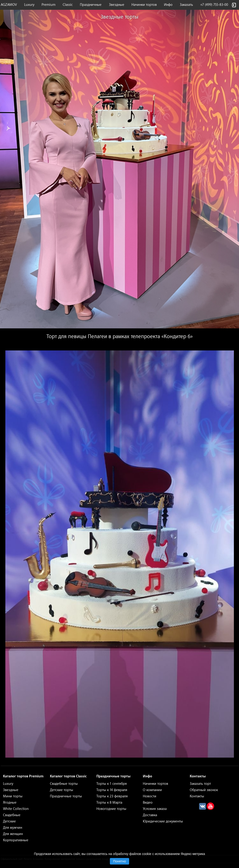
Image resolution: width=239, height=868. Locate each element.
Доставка (150, 815)
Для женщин (13, 834)
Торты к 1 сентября (112, 784)
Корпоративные (16, 840)
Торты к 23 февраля (112, 796)
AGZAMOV (9, 5)
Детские (9, 821)
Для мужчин (13, 828)
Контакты (197, 796)
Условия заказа (155, 809)
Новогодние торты (111, 809)
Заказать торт (200, 784)
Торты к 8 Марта (109, 803)
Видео (148, 803)
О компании (152, 790)
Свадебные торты (64, 784)
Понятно (119, 861)
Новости (150, 796)
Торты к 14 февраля (112, 790)
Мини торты (13, 796)
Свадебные (12, 815)
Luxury (29, 5)
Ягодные (10, 803)
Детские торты (62, 790)
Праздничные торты (66, 796)
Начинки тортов (144, 5)
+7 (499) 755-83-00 (214, 5)
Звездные (117, 5)
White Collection (16, 809)
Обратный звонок (204, 790)
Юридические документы (163, 821)
